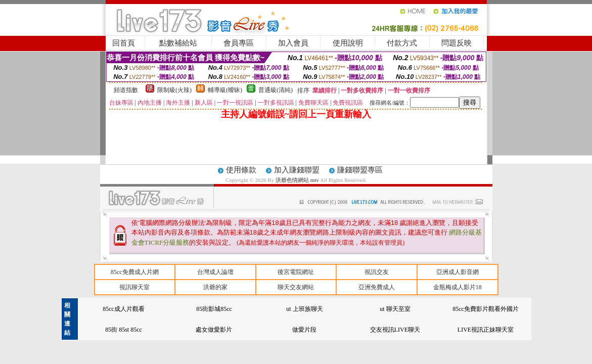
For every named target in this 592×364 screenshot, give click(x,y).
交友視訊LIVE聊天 (395, 330)
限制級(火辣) (174, 90)
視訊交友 (377, 272)
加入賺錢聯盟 (297, 170)
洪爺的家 (215, 287)
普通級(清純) (276, 90)
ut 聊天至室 (395, 309)
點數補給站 (178, 43)
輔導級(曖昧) (225, 90)
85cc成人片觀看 (124, 309)
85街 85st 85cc (124, 330)
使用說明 (348, 43)
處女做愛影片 (214, 330)
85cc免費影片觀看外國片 (486, 309)
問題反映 (457, 43)
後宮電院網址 (296, 272)
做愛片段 (304, 330)
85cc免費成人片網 (135, 272)
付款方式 (402, 43)
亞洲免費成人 (377, 287)
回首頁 (124, 43)
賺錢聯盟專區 (360, 170)
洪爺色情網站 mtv (298, 180)
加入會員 (293, 43)
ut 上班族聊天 (304, 309)
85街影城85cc (214, 309)
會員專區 (239, 43)
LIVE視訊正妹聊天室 (486, 330)
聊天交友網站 (296, 287)
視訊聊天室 (134, 287)
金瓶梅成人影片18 (458, 287)
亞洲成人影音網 (458, 272)
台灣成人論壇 (215, 272)
